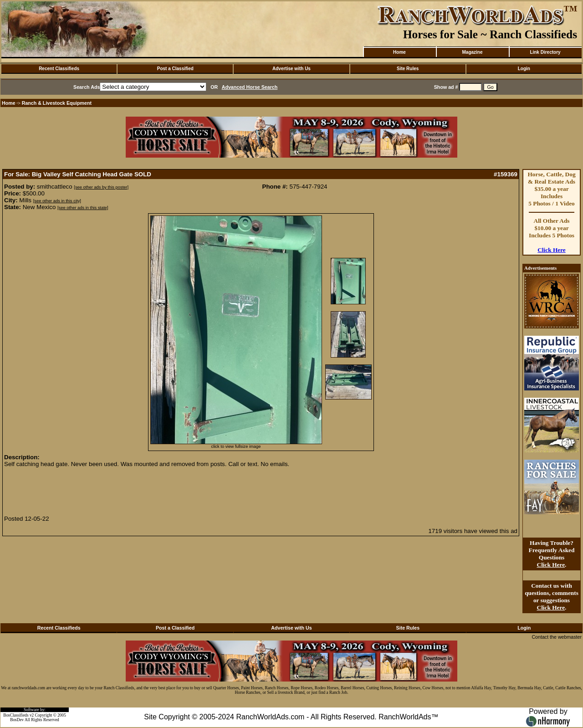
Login (524, 69)
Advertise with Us (291, 69)
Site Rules (408, 69)
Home (399, 52)
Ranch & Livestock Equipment (57, 103)
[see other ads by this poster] (101, 187)
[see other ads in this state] (83, 208)
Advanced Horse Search (250, 87)
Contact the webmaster (557, 637)
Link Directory (545, 52)
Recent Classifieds (59, 69)
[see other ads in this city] (57, 201)
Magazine (472, 52)
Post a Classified (175, 69)
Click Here (552, 250)
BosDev (17, 720)
